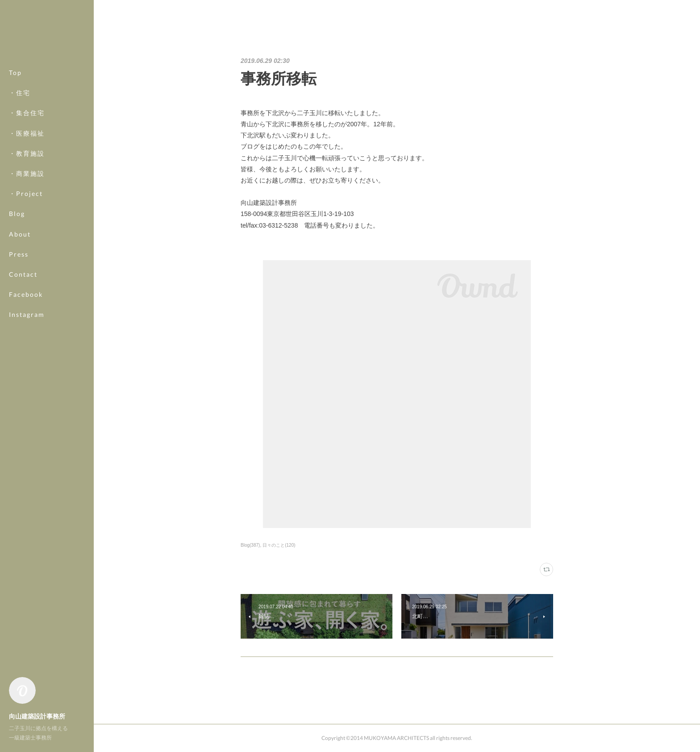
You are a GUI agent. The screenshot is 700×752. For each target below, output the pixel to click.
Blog (17, 214)
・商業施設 (27, 173)
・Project (26, 193)
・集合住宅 (27, 113)
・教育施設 (27, 153)
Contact (23, 274)
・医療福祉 (27, 133)
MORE (20, 294)
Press (19, 254)
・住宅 (20, 93)
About (20, 234)
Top (15, 73)
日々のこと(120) (279, 545)
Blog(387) (250, 545)
